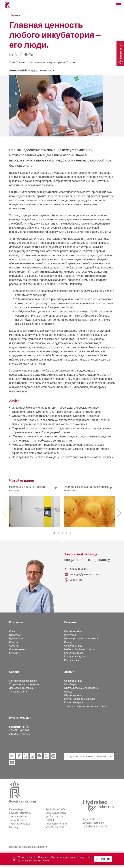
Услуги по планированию (23, 681)
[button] (118, 6)
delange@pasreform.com (85, 574)
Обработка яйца (73, 631)
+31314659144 (79, 569)
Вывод (68, 642)
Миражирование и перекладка (81, 639)
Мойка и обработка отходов (80, 649)
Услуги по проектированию (24, 684)
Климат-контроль (74, 653)
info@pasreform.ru (20, 734)
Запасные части (18, 692)
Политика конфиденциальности (27, 847)
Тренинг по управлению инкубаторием (85, 706)
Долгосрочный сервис (21, 688)
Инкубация (70, 635)
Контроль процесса (75, 657)
